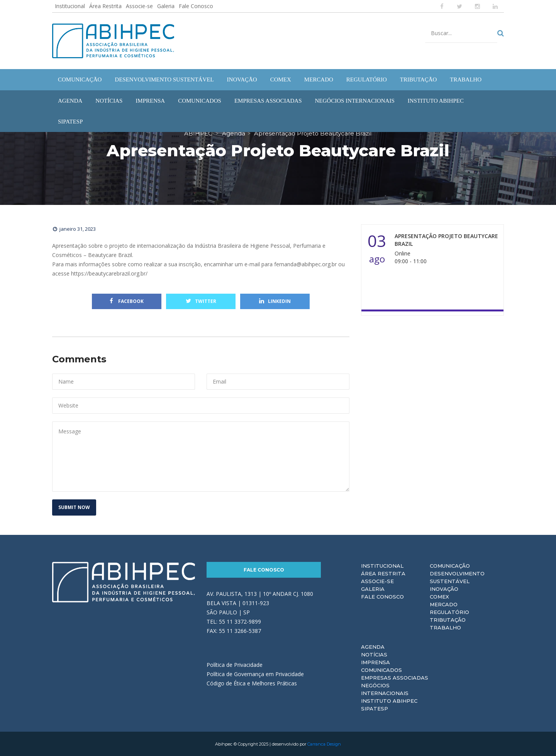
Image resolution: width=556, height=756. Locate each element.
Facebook (127, 301)
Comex (439, 596)
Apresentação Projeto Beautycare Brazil (446, 239)
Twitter (201, 301)
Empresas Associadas (395, 677)
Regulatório (449, 612)
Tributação (448, 619)
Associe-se (139, 6)
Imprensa (375, 662)
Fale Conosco (196, 6)
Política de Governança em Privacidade (255, 674)
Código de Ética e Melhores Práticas (252, 683)
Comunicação (450, 565)
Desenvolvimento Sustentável (457, 577)
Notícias (374, 654)
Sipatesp (375, 708)
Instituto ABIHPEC (389, 700)
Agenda (373, 646)
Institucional (70, 6)
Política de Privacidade (235, 664)
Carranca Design (324, 744)
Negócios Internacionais (385, 689)
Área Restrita (105, 6)
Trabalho (445, 627)
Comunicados (381, 670)
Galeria (166, 6)
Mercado (444, 604)
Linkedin (275, 301)
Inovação (444, 589)
